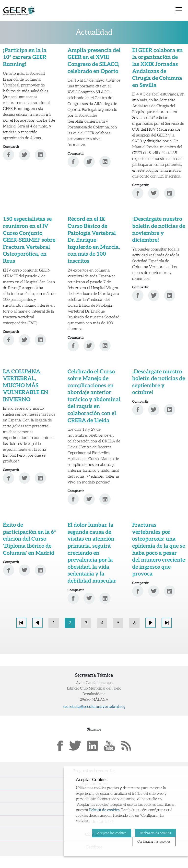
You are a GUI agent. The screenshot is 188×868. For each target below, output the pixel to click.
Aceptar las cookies (112, 833)
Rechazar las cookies (155, 833)
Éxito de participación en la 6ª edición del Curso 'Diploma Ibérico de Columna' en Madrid (29, 539)
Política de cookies (104, 810)
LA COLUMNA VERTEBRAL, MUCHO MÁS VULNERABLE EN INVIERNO (26, 386)
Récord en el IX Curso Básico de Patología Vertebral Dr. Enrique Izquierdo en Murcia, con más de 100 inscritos (94, 240)
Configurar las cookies (154, 842)
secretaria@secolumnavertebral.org (94, 707)
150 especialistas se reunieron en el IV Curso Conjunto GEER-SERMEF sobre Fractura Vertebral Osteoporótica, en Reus (29, 240)
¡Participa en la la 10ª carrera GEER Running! (25, 57)
